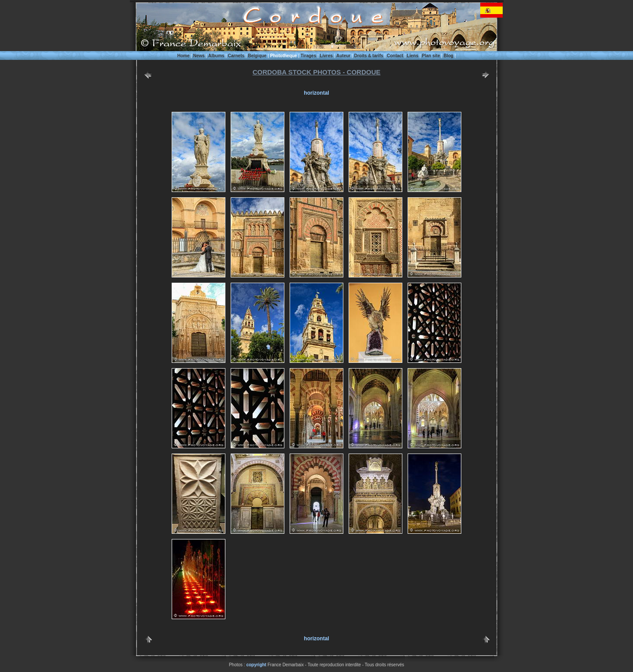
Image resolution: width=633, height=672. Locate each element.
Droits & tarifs (368, 56)
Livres (326, 56)
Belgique (257, 56)
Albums (216, 56)
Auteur (343, 56)
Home (184, 56)
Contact (395, 56)
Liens (412, 56)
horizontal (316, 93)
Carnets (236, 56)
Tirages (308, 56)
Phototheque (284, 56)
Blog (449, 56)
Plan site (431, 56)
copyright (256, 665)
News (199, 56)
